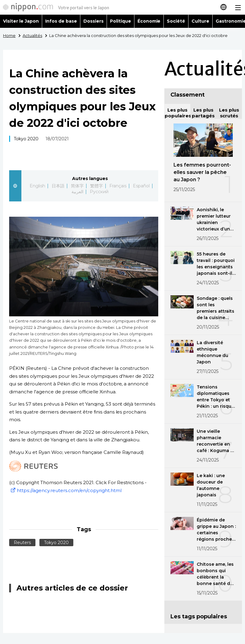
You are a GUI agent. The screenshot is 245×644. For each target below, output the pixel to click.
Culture (200, 21)
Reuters (22, 543)
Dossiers (93, 21)
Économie (149, 21)
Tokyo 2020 (26, 139)
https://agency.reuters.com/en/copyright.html (65, 490)
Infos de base (61, 21)
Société (176, 21)
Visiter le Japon (21, 21)
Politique (121, 21)
